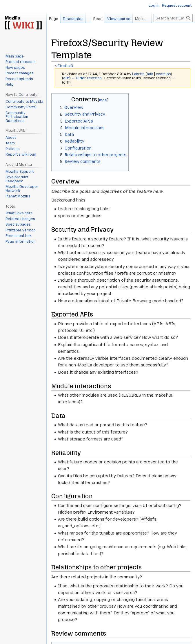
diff (66, 78)
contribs (163, 74)
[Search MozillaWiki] (173, 18)
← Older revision (87, 78)
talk (150, 74)
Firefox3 (65, 66)
